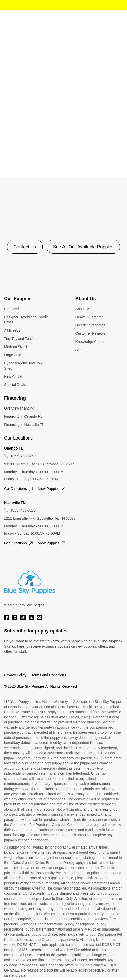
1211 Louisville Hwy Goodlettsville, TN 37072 (40, 518)
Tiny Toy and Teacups (21, 339)
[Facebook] (7, 617)
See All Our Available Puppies (83, 247)
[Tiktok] (23, 617)
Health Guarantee (90, 317)
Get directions (19, 489)
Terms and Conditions (49, 675)
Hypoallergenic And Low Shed (23, 366)
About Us (83, 309)
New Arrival (13, 376)
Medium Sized (15, 347)
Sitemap (82, 350)
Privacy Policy (15, 675)
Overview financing (19, 408)
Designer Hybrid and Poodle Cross (26, 320)
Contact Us (25, 247)
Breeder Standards (91, 325)
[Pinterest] (39, 617)
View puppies (52, 489)
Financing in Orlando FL (23, 416)
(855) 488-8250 (23, 456)
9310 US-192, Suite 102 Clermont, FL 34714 (39, 464)
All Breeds (12, 330)
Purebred (11, 309)
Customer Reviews (90, 333)
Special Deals (15, 385)
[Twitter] (31, 617)
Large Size (13, 355)
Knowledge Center (90, 342)
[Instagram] (15, 617)
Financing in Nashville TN (24, 425)
